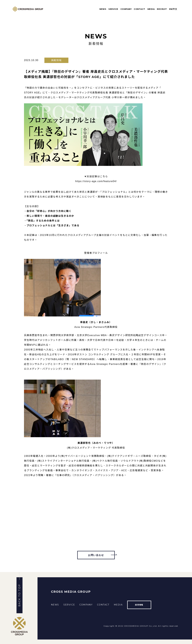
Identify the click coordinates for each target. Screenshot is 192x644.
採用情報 (139, 605)
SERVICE (113, 9)
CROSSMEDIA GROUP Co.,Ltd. (141, 626)
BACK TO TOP (19, 595)
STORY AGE (32, 93)
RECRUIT (162, 9)
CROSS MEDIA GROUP (71, 592)
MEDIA (151, 9)
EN (171, 9)
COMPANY (126, 9)
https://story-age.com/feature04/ (96, 181)
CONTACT (139, 9)
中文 (175, 9)
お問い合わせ (96, 555)
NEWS (103, 9)
